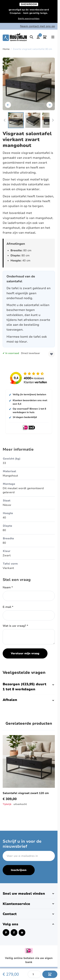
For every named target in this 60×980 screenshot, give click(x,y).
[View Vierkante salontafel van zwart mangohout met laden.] (33, 120)
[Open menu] (53, 37)
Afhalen (29, 700)
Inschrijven (19, 870)
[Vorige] (8, 105)
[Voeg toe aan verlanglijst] (51, 354)
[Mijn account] (38, 37)
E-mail (8, 607)
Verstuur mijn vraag (25, 653)
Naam (8, 587)
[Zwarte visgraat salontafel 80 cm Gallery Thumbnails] (29, 120)
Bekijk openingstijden (29, 19)
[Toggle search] (31, 37)
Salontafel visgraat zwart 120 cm (26, 793)
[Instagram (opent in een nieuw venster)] (22, 933)
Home (6, 49)
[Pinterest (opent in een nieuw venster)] (6, 933)
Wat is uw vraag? (15, 626)
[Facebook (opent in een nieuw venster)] (14, 933)
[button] (29, 894)
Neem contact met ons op (37, 26)
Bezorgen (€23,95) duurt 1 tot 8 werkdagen (29, 687)
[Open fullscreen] (29, 84)
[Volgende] (49, 105)
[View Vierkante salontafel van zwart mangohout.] (16, 120)
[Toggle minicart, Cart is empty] (45, 37)
